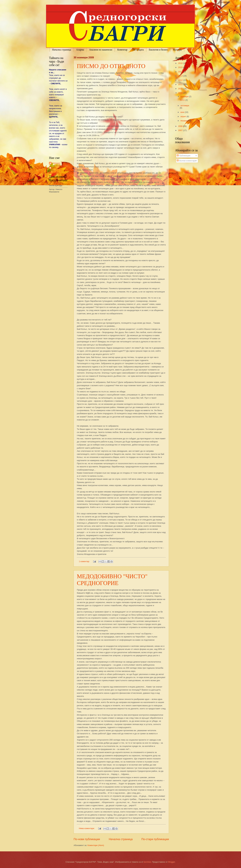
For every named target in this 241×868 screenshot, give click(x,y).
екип (54, 168)
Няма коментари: (87, 828)
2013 (181, 76)
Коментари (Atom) (96, 845)
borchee (147, 862)
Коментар (122, 50)
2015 (181, 67)
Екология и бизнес (158, 50)
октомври (185, 106)
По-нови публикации (87, 839)
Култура (177, 50)
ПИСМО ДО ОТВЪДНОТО (111, 66)
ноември (185, 96)
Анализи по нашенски (101, 50)
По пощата (138, 50)
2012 (181, 80)
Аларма (80, 50)
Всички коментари (186, 161)
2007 (181, 130)
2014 (181, 72)
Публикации (184, 156)
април (184, 116)
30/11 (183, 100)
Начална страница (62, 50)
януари (184, 121)
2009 (181, 93)
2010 (181, 89)
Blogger (172, 862)
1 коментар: (85, 561)
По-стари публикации (155, 839)
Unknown (56, 163)
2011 (181, 84)
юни (183, 112)
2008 (181, 126)
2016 (181, 63)
